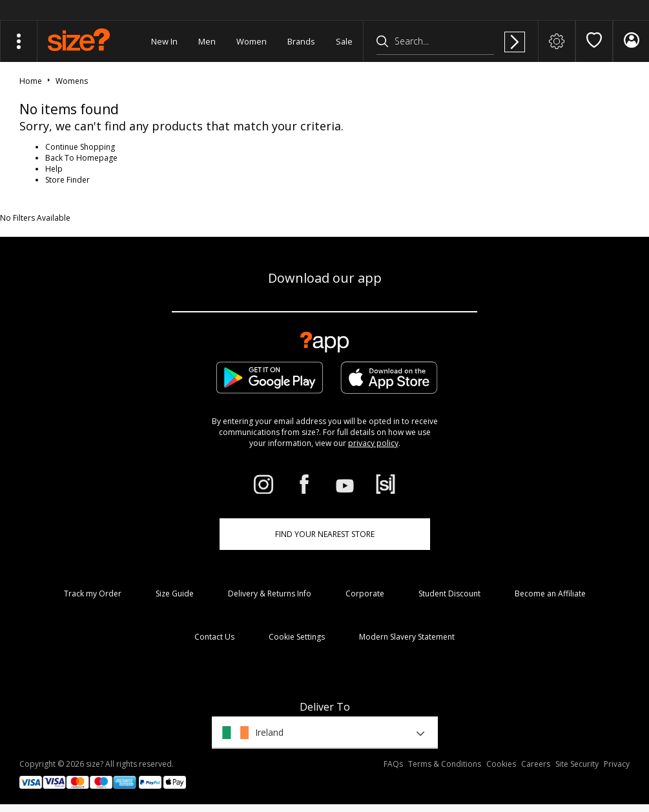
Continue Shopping (80, 147)
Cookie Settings (297, 637)
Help (54, 169)
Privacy (617, 764)
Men (207, 41)
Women (252, 41)
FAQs (393, 764)
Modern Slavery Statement (407, 637)
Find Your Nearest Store (325, 534)
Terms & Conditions (445, 764)
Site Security (577, 764)
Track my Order (93, 594)
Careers (536, 764)
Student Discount (449, 594)
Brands (301, 41)
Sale (344, 41)
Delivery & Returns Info (270, 594)
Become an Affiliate (550, 594)
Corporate (365, 594)
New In (164, 41)
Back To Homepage (81, 158)
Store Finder (67, 180)
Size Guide (175, 594)
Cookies (501, 764)
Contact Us (214, 637)
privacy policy (373, 443)
